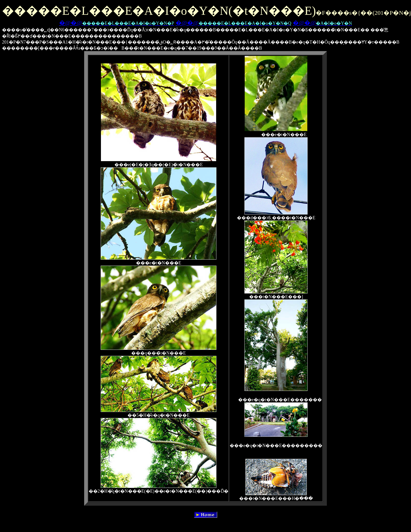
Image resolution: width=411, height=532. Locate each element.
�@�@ (117, 23)
